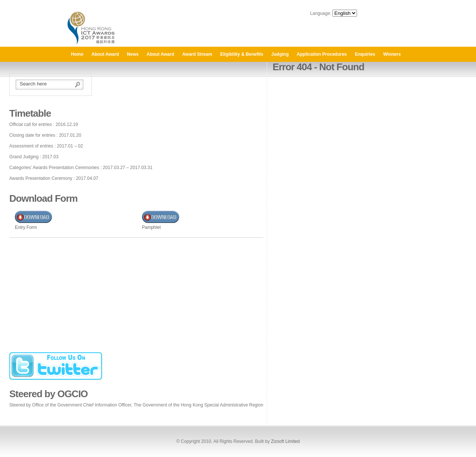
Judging (280, 54)
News (133, 54)
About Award (105, 54)
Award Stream (197, 54)
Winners (392, 54)
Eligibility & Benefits (242, 54)
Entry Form (26, 227)
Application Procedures (322, 54)
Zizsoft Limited (285, 441)
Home (77, 54)
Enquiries (365, 54)
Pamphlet (152, 227)
